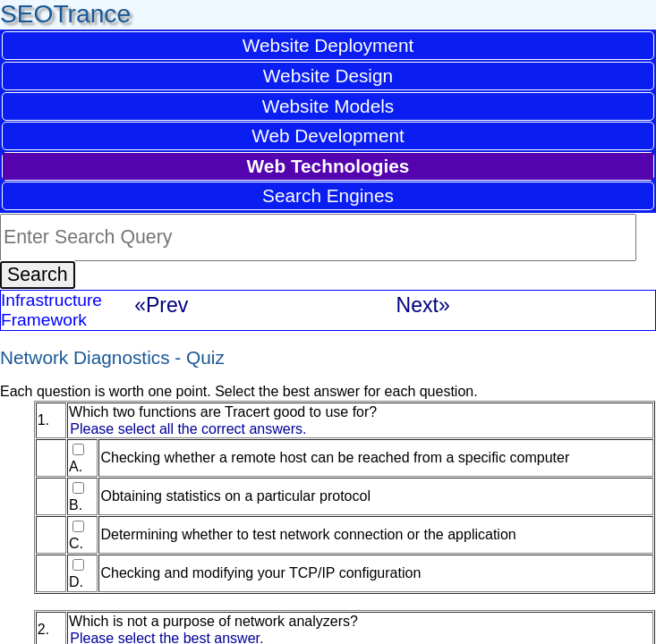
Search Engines (328, 195)
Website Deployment (328, 45)
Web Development (328, 136)
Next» (423, 305)
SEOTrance (65, 14)
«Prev (161, 305)
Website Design (328, 76)
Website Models (328, 106)
